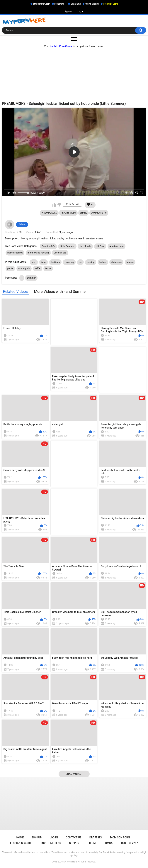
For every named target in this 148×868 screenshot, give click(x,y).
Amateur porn (116, 246)
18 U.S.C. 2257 (129, 843)
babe (44, 262)
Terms (93, 843)
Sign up (68, 11)
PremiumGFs (48, 246)
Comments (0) (99, 213)
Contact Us (74, 837)
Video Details (49, 213)
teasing (91, 262)
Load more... (74, 774)
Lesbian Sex (60, 253)
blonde (130, 262)
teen (34, 262)
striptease (116, 262)
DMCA (109, 843)
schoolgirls (24, 268)
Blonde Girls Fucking (38, 253)
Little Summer (67, 246)
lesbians (55, 262)
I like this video (54, 205)
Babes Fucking (15, 253)
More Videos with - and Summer (60, 292)
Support (75, 843)
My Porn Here (70, 862)
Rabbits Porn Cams (61, 46)
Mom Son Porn (120, 837)
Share (83, 213)
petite (10, 268)
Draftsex (96, 837)
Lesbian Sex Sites (22, 843)
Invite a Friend (51, 843)
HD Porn (100, 246)
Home (20, 837)
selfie (38, 268)
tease (48, 268)
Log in (80, 11)
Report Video (68, 213)
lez (80, 262)
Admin (22, 224)
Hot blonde (85, 246)
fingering (69, 262)
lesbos (103, 262)
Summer (31, 278)
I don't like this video (59, 205)
